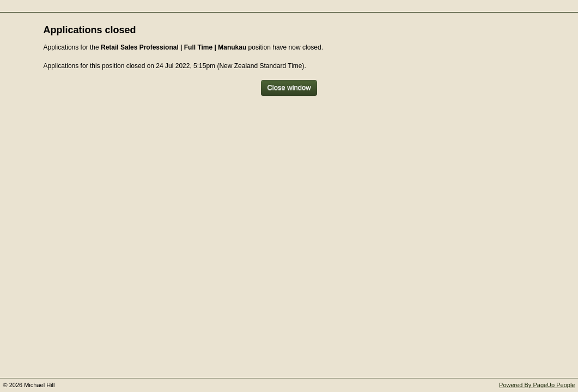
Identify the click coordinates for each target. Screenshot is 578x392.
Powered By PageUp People (537, 385)
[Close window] (289, 88)
